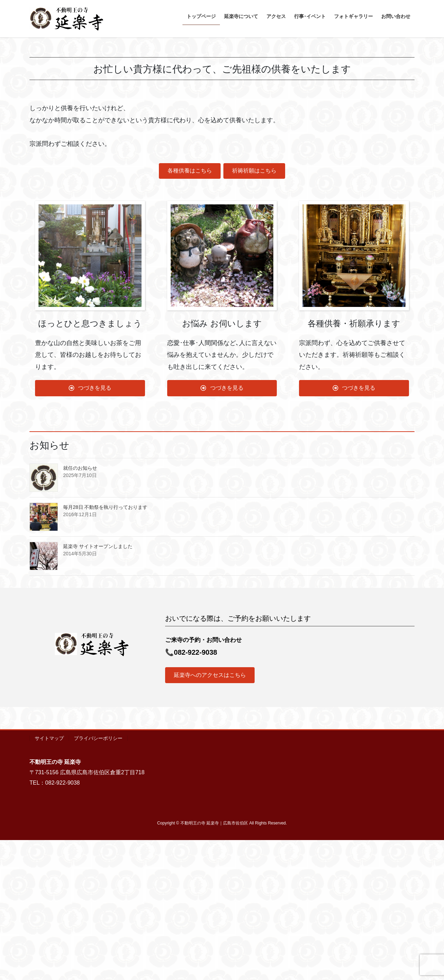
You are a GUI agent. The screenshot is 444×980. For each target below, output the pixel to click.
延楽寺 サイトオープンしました (98, 686)
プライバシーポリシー (98, 878)
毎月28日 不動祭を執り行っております (105, 647)
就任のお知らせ (80, 608)
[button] (33, 107)
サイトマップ (49, 878)
